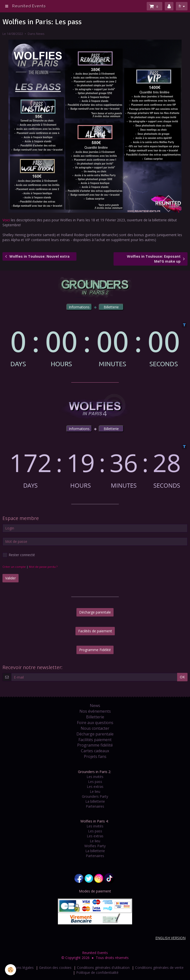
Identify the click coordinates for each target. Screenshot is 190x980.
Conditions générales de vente (159, 968)
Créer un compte (14, 567)
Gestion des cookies (55, 968)
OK (182, 677)
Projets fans (95, 756)
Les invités (95, 777)
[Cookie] (11, 970)
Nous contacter (95, 728)
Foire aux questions (95, 723)
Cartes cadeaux (95, 751)
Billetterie (95, 717)
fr (180, 6)
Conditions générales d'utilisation (103, 968)
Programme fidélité (95, 745)
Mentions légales (20, 968)
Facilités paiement (95, 740)
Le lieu (95, 791)
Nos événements (95, 711)
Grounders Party (95, 796)
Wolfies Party (95, 846)
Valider (11, 578)
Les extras (95, 786)
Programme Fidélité (95, 650)
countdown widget (95, 345)
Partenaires (95, 806)
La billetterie (95, 801)
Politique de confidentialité (97, 972)
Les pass (95, 782)
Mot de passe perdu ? (43, 567)
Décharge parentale (95, 612)
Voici (6, 220)
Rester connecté (19, 555)
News (40, 34)
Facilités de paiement (95, 631)
